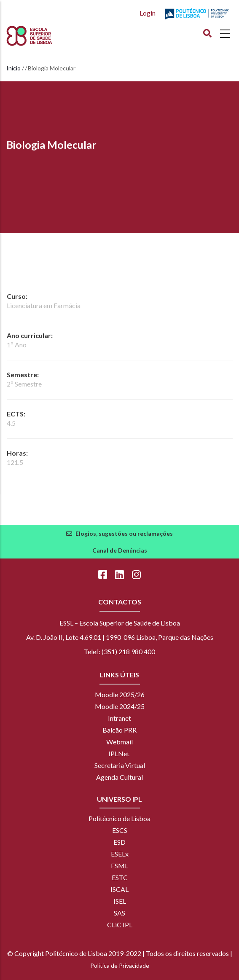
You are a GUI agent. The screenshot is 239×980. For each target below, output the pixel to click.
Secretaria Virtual (120, 765)
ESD (119, 842)
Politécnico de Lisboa (119, 818)
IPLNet (119, 753)
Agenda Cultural (119, 777)
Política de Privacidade (120, 965)
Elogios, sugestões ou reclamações (124, 533)
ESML (119, 866)
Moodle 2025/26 (120, 694)
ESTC (120, 877)
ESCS (120, 830)
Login (148, 13)
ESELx (120, 854)
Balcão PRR (119, 730)
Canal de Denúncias (120, 550)
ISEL (120, 901)
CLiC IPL (120, 925)
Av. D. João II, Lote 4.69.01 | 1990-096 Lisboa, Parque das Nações (120, 637)
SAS (119, 913)
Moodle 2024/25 (120, 706)
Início (13, 68)
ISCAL (119, 889)
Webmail (119, 742)
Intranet (119, 718)
